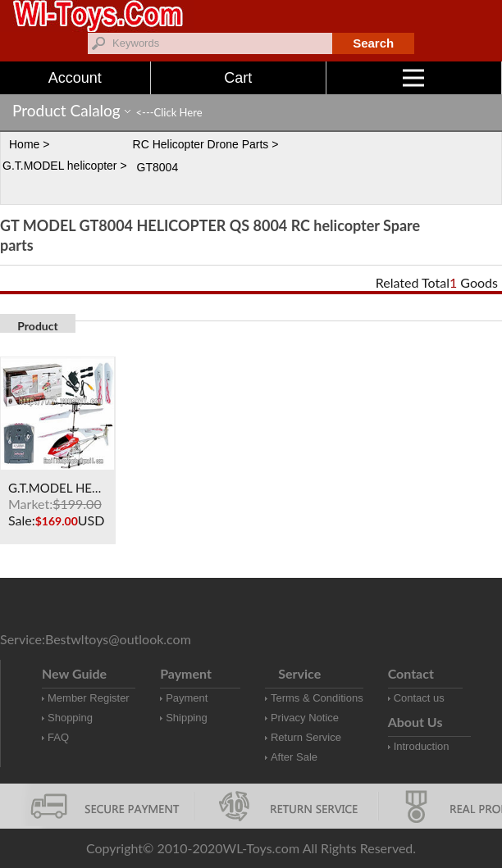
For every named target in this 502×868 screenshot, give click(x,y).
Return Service (306, 737)
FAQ (58, 737)
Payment (187, 698)
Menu (452, 78)
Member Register (89, 698)
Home (24, 144)
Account (75, 78)
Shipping (187, 718)
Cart (238, 78)
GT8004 (158, 167)
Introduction (422, 746)
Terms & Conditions (317, 698)
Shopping (70, 718)
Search (373, 43)
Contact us (419, 698)
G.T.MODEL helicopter (60, 166)
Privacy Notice (305, 718)
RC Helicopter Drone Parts (201, 144)
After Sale (294, 757)
